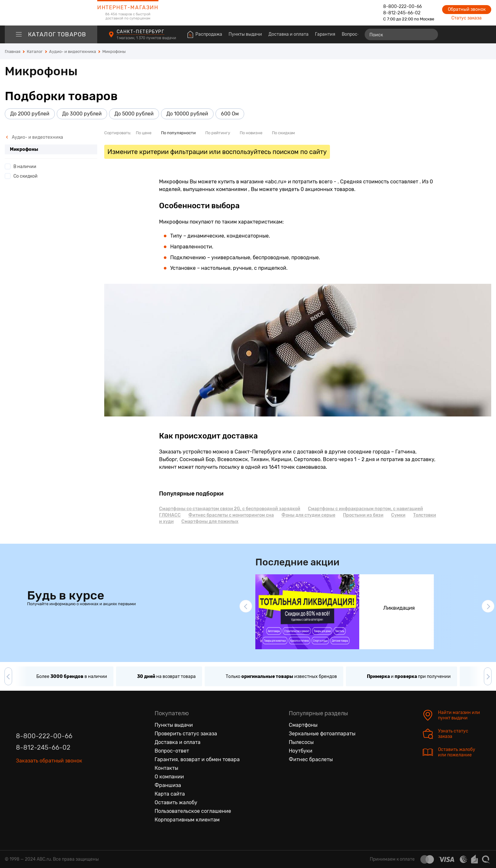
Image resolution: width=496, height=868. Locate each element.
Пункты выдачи (245, 34)
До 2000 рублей (30, 114)
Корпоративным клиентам (187, 820)
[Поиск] (401, 34)
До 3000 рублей (82, 114)
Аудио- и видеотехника (34, 137)
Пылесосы (301, 742)
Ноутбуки (301, 751)
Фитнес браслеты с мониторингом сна (231, 515)
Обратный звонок (467, 9)
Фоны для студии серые (308, 515)
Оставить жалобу (176, 802)
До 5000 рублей (134, 114)
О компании (169, 777)
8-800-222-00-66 (402, 7)
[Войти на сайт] (473, 34)
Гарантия (325, 34)
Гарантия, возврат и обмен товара (197, 759)
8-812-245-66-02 (402, 13)
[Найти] (430, 34)
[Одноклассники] (34, 779)
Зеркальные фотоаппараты (322, 734)
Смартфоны (303, 725)
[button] (246, 606)
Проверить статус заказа (186, 734)
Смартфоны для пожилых (210, 522)
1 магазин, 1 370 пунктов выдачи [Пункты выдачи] (147, 38)
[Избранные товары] (462, 34)
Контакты (166, 768)
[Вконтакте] (21, 779)
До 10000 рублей (187, 114)
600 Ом (230, 114)
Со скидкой (26, 176)
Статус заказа (467, 18)
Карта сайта (170, 794)
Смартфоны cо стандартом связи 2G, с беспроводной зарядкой (230, 509)
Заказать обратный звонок (49, 761)
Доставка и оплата (288, 34)
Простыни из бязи (363, 515)
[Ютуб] (48, 779)
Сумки (398, 515)
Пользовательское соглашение (193, 811)
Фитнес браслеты (311, 759)
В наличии (25, 167)
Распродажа (209, 34)
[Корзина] (485, 34)
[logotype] (51, 13)
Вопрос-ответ (357, 34)
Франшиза (168, 785)
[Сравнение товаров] (450, 34)
